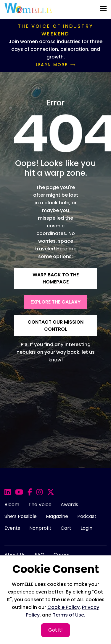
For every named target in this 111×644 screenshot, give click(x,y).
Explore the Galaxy (55, 302)
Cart (66, 528)
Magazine (57, 516)
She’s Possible (21, 516)
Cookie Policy (63, 607)
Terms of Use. (69, 615)
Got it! (55, 630)
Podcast (87, 516)
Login (86, 528)
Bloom (12, 504)
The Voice (40, 504)
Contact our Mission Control (55, 326)
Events (12, 528)
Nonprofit (40, 528)
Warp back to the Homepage (56, 278)
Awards (69, 504)
